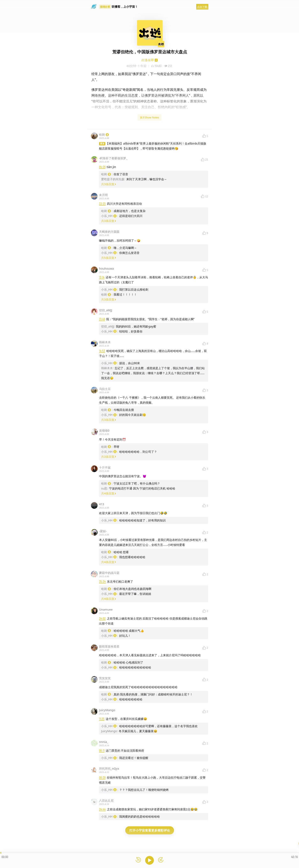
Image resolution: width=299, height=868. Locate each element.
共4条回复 (109, 493)
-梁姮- (103, 531)
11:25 (102, 719)
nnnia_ (104, 742)
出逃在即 (148, 60)
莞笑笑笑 (105, 678)
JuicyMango (107, 710)
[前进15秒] (161, 860)
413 (102, 504)
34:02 (102, 618)
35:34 (102, 581)
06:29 (102, 777)
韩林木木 (105, 342)
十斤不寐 (105, 467)
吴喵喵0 (104, 430)
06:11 (102, 751)
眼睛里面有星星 (109, 646)
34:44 (102, 809)
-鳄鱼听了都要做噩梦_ (113, 158)
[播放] (149, 860)
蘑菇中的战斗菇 (109, 573)
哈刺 (104, 135)
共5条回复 (109, 258)
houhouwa (107, 268)
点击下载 (202, 7)
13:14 (102, 277)
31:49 (102, 319)
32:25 (102, 204)
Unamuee (106, 609)
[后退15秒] (138, 860)
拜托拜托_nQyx (109, 769)
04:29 (102, 167)
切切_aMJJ (106, 310)
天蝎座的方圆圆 (109, 232)
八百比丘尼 (106, 800)
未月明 (103, 195)
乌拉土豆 (105, 389)
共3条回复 (109, 184)
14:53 (102, 351)
